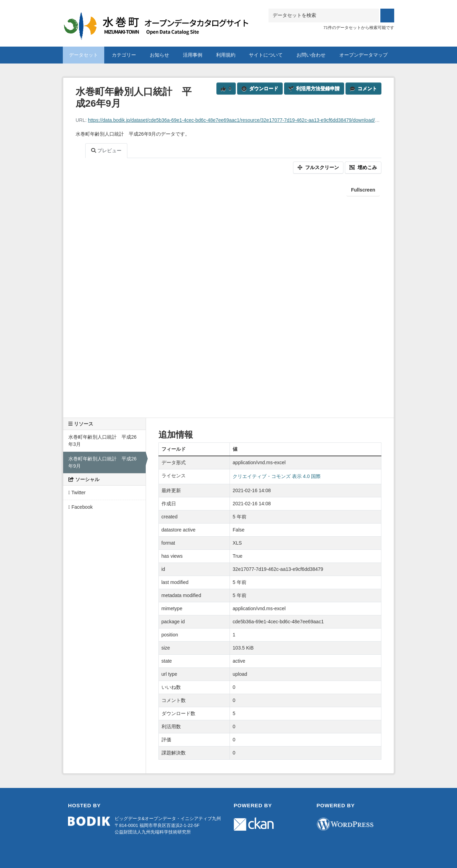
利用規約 (226, 55)
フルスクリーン (318, 167)
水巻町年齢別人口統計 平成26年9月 (103, 462)
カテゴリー (124, 55)
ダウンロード (260, 88)
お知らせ (159, 55)
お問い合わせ (311, 55)
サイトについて (266, 55)
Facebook (81, 507)
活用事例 (193, 55)
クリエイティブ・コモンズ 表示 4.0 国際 (277, 476)
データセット (84, 55)
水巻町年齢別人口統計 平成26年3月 (103, 441)
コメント (363, 88)
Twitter (77, 492)
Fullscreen (363, 190)
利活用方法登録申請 (314, 88)
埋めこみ (363, 167)
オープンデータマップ (363, 55)
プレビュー (106, 150)
